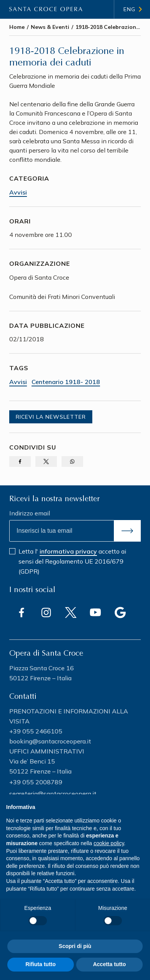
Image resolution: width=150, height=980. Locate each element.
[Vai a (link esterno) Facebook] (22, 612)
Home (17, 27)
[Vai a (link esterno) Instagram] (46, 612)
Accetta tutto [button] (110, 964)
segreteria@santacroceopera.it (53, 794)
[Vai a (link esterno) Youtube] (95, 612)
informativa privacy (68, 551)
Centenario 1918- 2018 (66, 382)
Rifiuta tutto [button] (41, 964)
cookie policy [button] (109, 843)
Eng (129, 9)
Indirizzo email (30, 513)
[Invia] (127, 531)
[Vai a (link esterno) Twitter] (71, 612)
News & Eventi (50, 27)
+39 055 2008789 (36, 782)
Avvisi (18, 192)
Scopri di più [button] (75, 946)
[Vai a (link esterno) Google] (120, 612)
